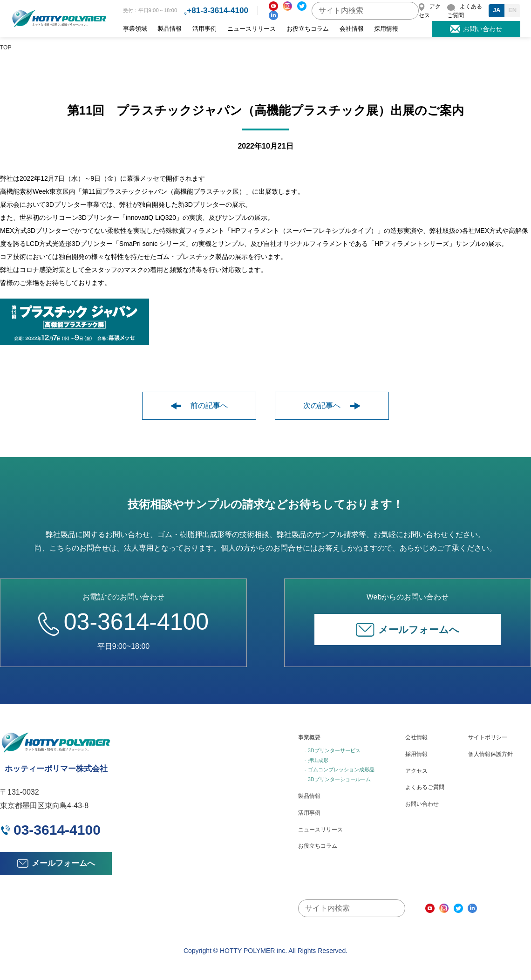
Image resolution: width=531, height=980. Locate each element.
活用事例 (204, 29)
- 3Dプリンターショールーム (338, 779)
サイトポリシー (488, 737)
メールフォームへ (408, 630)
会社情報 (352, 29)
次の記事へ (332, 405)
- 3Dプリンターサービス (333, 750)
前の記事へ (199, 405)
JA (497, 10)
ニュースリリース (252, 29)
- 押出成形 (317, 760)
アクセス (416, 771)
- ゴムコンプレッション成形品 (340, 769)
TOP (6, 48)
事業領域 (135, 29)
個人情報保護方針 (490, 754)
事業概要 (309, 737)
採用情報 (386, 29)
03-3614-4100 (123, 622)
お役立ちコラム (308, 29)
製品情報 (170, 29)
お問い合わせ (422, 804)
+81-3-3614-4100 (218, 10)
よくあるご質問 (425, 787)
